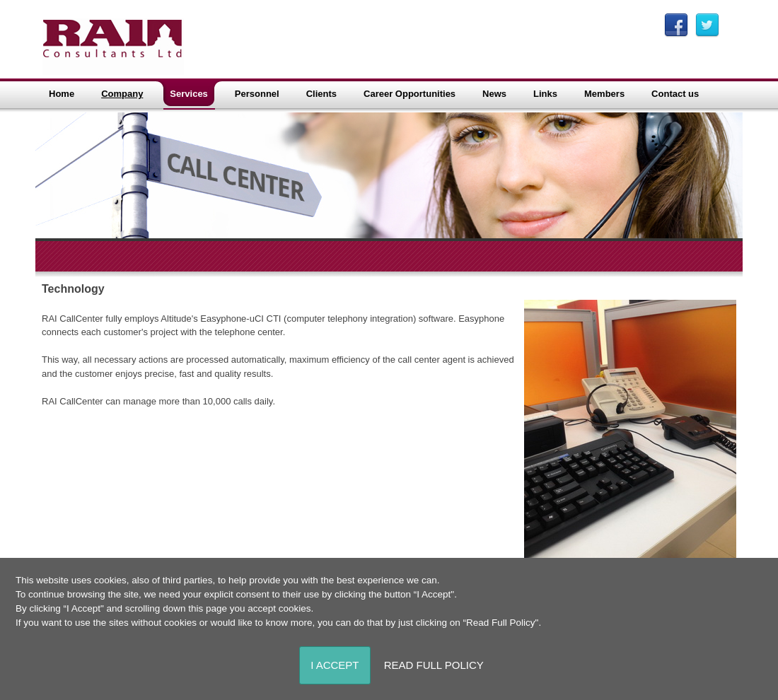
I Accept (335, 665)
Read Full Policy (434, 665)
